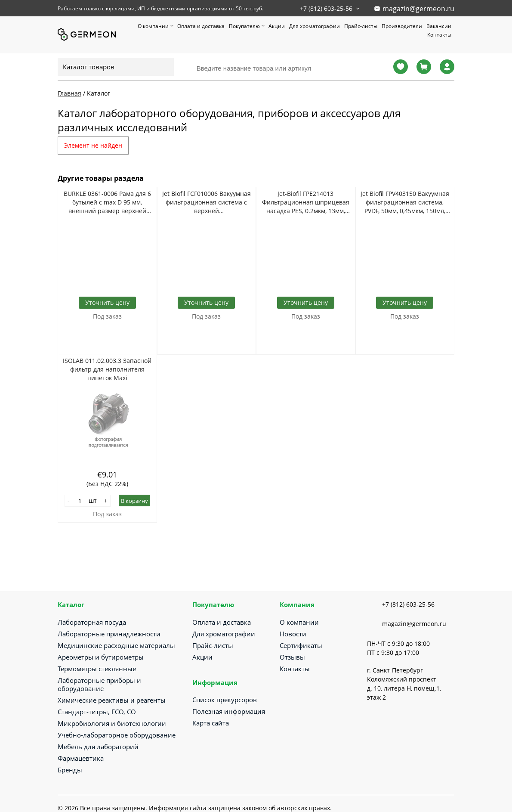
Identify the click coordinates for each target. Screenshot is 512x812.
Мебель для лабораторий (98, 747)
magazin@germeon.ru (418, 9)
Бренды (70, 770)
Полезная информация (229, 711)
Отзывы (292, 657)
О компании (153, 26)
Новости (293, 634)
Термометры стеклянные (97, 669)
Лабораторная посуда (92, 622)
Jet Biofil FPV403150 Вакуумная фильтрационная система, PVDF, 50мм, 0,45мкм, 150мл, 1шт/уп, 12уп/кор (405, 202)
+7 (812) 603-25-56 (326, 8)
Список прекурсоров (225, 700)
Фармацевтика (81, 758)
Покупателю (244, 26)
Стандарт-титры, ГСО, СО (97, 712)
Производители (402, 26)
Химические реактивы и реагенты (112, 700)
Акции (277, 26)
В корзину (134, 501)
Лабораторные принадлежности (109, 634)
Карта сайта (211, 723)
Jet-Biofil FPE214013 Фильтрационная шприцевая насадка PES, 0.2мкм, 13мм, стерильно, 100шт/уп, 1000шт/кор (306, 202)
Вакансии (439, 26)
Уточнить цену (107, 302)
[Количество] (80, 501)
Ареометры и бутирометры (101, 657)
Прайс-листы (361, 26)
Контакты (439, 35)
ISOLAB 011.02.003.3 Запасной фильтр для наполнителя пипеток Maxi (107, 369)
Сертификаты (301, 645)
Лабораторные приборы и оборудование (99, 684)
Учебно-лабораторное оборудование (117, 735)
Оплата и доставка (201, 26)
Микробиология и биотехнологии (112, 723)
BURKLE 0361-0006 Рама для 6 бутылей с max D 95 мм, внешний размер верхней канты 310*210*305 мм (107, 202)
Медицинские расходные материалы (116, 645)
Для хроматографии (315, 26)
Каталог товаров (89, 67)
